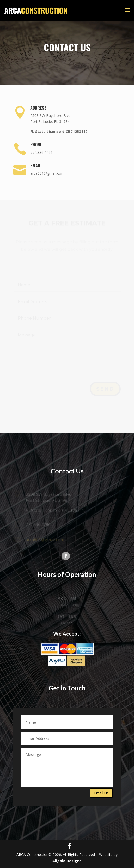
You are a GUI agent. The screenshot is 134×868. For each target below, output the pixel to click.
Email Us (101, 793)
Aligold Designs (67, 861)
